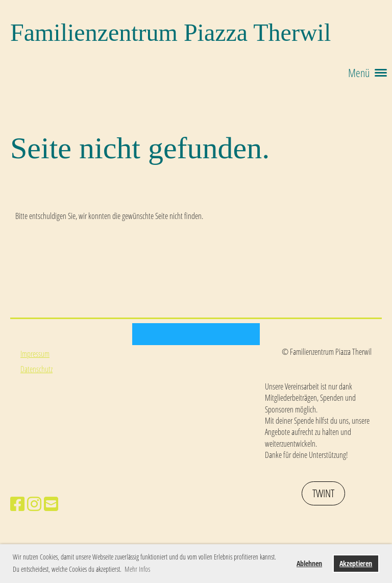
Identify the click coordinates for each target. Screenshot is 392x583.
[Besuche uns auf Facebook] (17, 504)
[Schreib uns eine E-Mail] (51, 504)
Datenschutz (36, 369)
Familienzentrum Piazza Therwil (170, 32)
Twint (323, 493)
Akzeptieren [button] (356, 563)
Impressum (35, 354)
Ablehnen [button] (309, 563)
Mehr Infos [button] (137, 569)
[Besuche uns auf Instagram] (34, 504)
